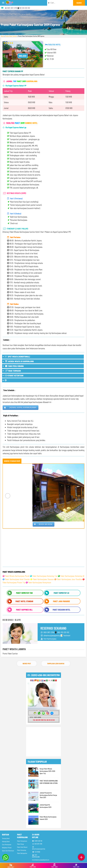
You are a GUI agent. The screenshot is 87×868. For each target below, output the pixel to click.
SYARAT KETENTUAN (13, 375)
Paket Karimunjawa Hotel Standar (17, 579)
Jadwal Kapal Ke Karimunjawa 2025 (46, 806)
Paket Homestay (22, 850)
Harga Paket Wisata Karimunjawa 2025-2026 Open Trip (47, 771)
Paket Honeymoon (22, 841)
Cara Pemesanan (7, 844)
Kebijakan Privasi (7, 848)
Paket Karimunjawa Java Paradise (69, 579)
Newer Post (27, 663)
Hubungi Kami (6, 841)
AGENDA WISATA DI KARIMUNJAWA (18, 361)
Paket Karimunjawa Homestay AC (72, 576)
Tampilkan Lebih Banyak (56, 663)
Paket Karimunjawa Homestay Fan (45, 576)
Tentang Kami (6, 838)
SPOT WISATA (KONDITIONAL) (16, 357)
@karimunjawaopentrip (39, 848)
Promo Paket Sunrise (11, 36)
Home (2, 36)
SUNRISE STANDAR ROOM (12, 461)
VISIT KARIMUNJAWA (36, 856)
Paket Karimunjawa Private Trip (14, 582)
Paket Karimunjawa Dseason (43, 579)
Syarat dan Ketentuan (8, 851)
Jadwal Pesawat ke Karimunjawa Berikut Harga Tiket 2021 (48, 795)
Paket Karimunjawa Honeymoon (40, 582)
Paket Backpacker (22, 853)
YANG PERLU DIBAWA (13, 366)
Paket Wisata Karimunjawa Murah (17, 576)
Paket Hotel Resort (22, 847)
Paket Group (20, 844)
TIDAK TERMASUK (12, 371)
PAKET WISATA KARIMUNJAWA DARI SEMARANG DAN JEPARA (49, 782)
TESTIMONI (36, 852)
